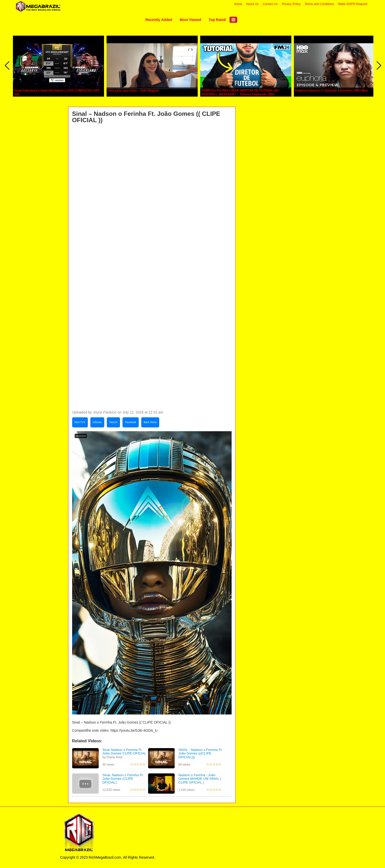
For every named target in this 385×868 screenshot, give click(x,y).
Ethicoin (97, 422)
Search (113, 422)
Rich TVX (80, 422)
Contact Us (270, 4)
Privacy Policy (291, 4)
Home (238, 4)
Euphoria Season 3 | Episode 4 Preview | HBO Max (331, 91)
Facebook (131, 422)
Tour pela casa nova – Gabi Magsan (134, 91)
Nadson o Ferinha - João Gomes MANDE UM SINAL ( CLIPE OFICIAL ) (200, 779)
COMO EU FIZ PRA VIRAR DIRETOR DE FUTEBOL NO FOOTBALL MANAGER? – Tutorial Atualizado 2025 (240, 92)
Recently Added (159, 20)
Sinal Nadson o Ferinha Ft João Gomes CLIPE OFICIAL (124, 752)
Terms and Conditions (319, 4)
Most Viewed (190, 20)
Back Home (150, 422)
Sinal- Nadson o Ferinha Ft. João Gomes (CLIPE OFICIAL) (123, 779)
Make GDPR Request (353, 4)
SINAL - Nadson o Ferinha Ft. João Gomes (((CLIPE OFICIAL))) (201, 753)
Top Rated (217, 20)
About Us (252, 4)
